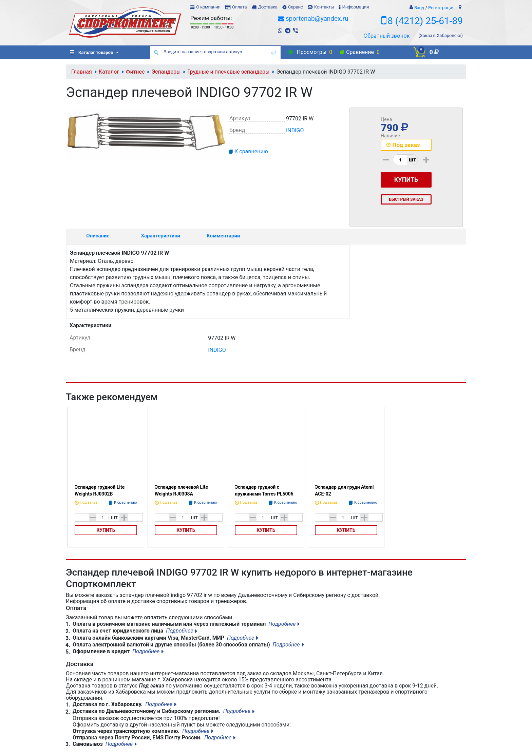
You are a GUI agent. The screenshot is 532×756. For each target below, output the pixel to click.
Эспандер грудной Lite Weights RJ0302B (100, 490)
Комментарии (223, 236)
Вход (419, 8)
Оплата (239, 7)
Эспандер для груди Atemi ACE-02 (344, 490)
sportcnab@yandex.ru (317, 18)
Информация (355, 7)
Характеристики (161, 236)
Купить (106, 530)
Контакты (324, 7)
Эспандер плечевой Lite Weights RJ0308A (181, 490)
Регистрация (441, 8)
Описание (98, 236)
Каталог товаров (91, 52)
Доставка (268, 7)
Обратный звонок (386, 36)
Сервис (296, 7)
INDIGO (295, 130)
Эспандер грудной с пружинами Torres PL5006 (264, 490)
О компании (208, 7)
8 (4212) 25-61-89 (425, 21)
